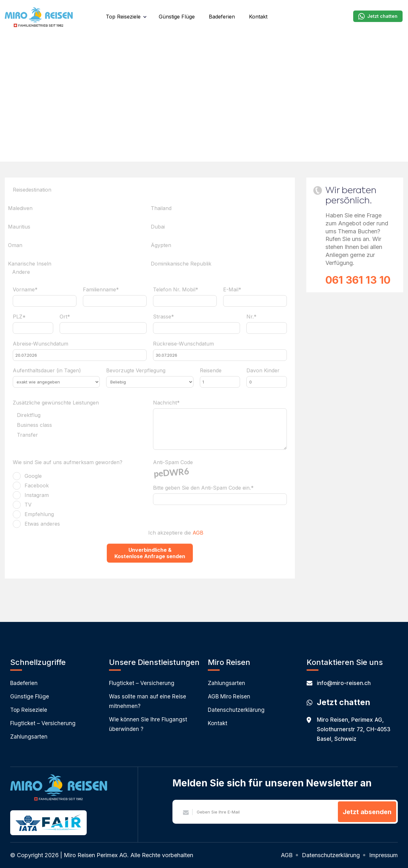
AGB (198, 533)
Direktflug (29, 415)
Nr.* (251, 317)
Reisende (211, 370)
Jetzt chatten (378, 16)
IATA (28, 823)
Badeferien (222, 17)
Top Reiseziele (123, 17)
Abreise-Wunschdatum (40, 344)
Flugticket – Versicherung (43, 723)
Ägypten (161, 245)
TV (28, 505)
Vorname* (25, 289)
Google (33, 476)
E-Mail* (232, 289)
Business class (34, 425)
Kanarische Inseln (30, 264)
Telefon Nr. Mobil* (176, 289)
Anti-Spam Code (173, 462)
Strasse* (164, 317)
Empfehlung (39, 514)
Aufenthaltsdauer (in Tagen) (47, 370)
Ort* (65, 317)
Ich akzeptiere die (176, 533)
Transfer (27, 435)
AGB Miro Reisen (229, 697)
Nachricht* (166, 403)
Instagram (37, 495)
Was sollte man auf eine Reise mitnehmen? (148, 701)
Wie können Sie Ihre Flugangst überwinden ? (148, 724)
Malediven (20, 208)
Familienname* (101, 289)
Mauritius (19, 227)
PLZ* (19, 317)
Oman (15, 245)
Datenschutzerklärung (236, 710)
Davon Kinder (263, 370)
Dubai (158, 227)
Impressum (383, 855)
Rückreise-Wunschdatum (183, 344)
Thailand (161, 208)
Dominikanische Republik (181, 264)
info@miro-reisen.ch (339, 683)
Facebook (37, 485)
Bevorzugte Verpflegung (136, 370)
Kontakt (258, 17)
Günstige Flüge (177, 17)
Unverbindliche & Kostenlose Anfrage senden (150, 553)
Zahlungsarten (29, 737)
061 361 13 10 (358, 280)
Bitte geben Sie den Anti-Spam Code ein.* (203, 488)
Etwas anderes (42, 524)
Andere (21, 272)
